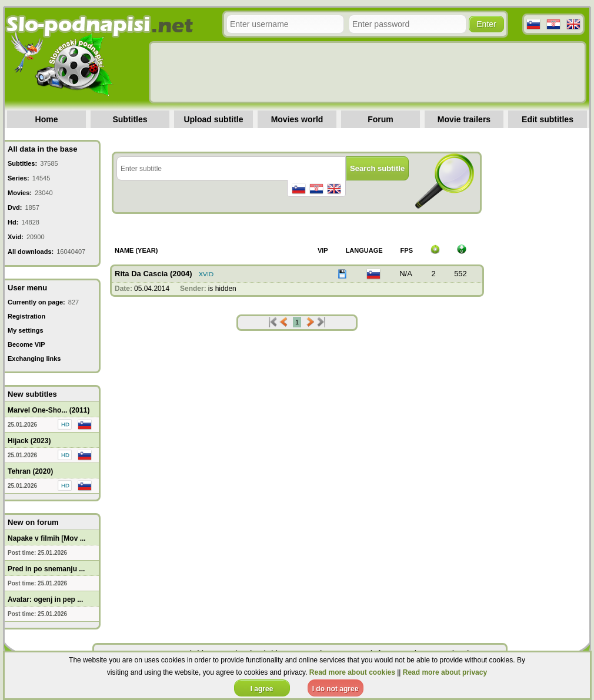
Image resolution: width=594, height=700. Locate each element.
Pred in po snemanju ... (46, 569)
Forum (381, 119)
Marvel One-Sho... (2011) (49, 410)
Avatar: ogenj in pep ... (45, 599)
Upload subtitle (213, 119)
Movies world (297, 119)
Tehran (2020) (30, 471)
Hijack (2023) (29, 441)
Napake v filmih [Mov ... (47, 538)
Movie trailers (464, 119)
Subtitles (130, 119)
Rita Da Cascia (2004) (153, 274)
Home (47, 119)
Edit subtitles (548, 119)
